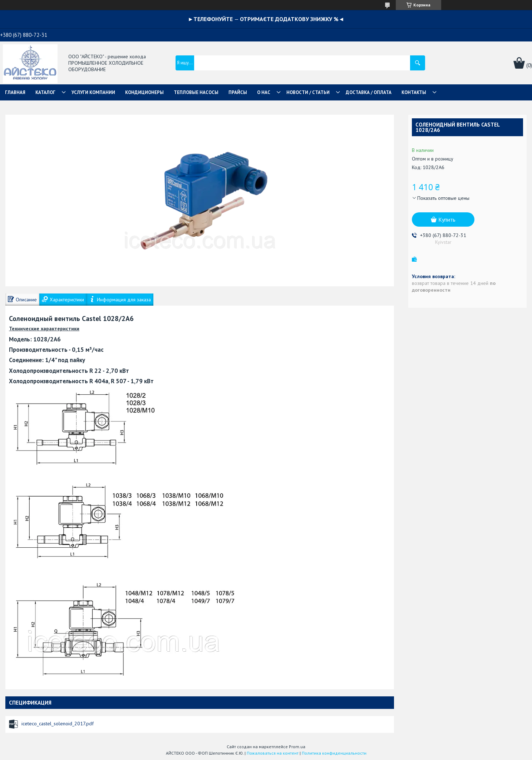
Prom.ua (297, 747)
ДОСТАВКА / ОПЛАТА (369, 92)
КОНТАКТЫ (414, 92)
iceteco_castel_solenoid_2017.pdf (58, 724)
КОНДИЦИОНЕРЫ (144, 92)
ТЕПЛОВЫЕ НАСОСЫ (196, 92)
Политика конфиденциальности (334, 753)
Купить (447, 219)
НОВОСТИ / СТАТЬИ (308, 92)
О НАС (264, 92)
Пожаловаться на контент (273, 753)
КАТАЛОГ (45, 92)
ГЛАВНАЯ (15, 92)
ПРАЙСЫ (238, 92)
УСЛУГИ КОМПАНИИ (93, 92)
